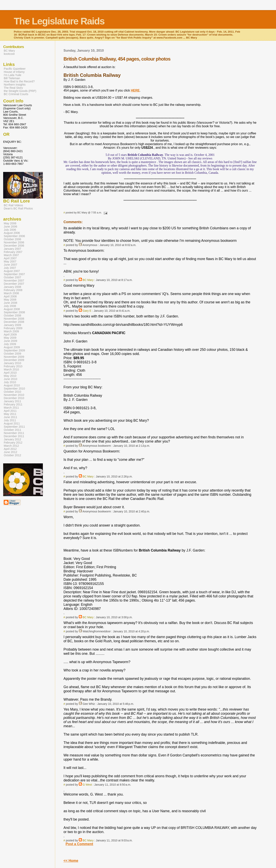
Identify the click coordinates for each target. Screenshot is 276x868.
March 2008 (11, 293)
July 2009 (10, 344)
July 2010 (10, 382)
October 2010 (13, 392)
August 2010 (12, 385)
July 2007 (10, 268)
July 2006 (10, 230)
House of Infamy (14, 72)
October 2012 (13, 455)
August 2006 (12, 233)
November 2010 (14, 395)
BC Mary (88, 280)
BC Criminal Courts (16, 94)
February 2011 (13, 404)
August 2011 (12, 423)
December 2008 (14, 322)
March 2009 (11, 331)
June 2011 (10, 417)
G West (87, 785)
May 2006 (10, 223)
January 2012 (13, 439)
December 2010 (14, 398)
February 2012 (13, 443)
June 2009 (10, 341)
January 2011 (13, 401)
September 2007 (14, 274)
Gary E (87, 311)
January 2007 (13, 249)
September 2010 (14, 389)
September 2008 (14, 312)
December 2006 (14, 246)
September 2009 (14, 350)
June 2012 (10, 452)
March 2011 (11, 408)
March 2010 (11, 369)
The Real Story (13, 88)
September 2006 (14, 236)
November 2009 (14, 357)
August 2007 (12, 271)
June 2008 (10, 303)
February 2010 (13, 366)
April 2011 (10, 411)
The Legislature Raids (59, 21)
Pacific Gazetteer (15, 69)
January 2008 (13, 287)
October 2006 (13, 239)
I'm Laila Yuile (13, 75)
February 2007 (13, 252)
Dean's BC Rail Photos (18, 208)
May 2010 (10, 376)
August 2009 (12, 347)
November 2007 (14, 281)
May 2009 (10, 338)
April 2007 (10, 258)
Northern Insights (15, 85)
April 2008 (10, 296)
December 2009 (14, 360)
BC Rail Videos (13, 205)
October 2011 (13, 430)
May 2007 (10, 261)
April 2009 (10, 335)
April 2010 (10, 373)
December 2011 (14, 436)
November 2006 (14, 242)
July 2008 (10, 306)
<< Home (71, 861)
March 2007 (11, 255)
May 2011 (10, 414)
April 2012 (10, 449)
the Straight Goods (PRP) (20, 91)
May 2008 (10, 300)
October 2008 (13, 315)
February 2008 (13, 290)
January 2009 (13, 325)
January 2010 (13, 363)
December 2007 (14, 284)
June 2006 (10, 227)
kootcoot (9, 54)
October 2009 (13, 354)
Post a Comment (79, 844)
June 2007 (10, 265)
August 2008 (12, 309)
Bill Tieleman (12, 78)
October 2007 (13, 277)
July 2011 (10, 420)
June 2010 (10, 379)
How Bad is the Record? (19, 81)
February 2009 (13, 328)
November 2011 (14, 433)
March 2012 (11, 446)
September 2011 (14, 427)
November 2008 (14, 319)
